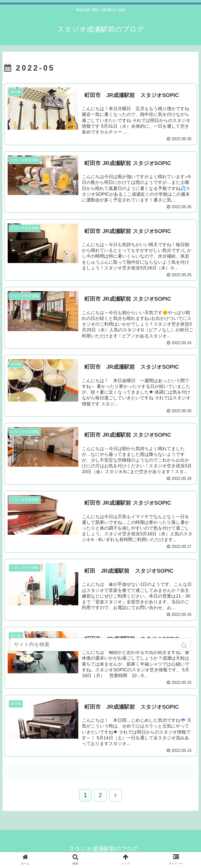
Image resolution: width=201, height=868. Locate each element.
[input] (100, 645)
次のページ (100, 772)
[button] (185, 646)
